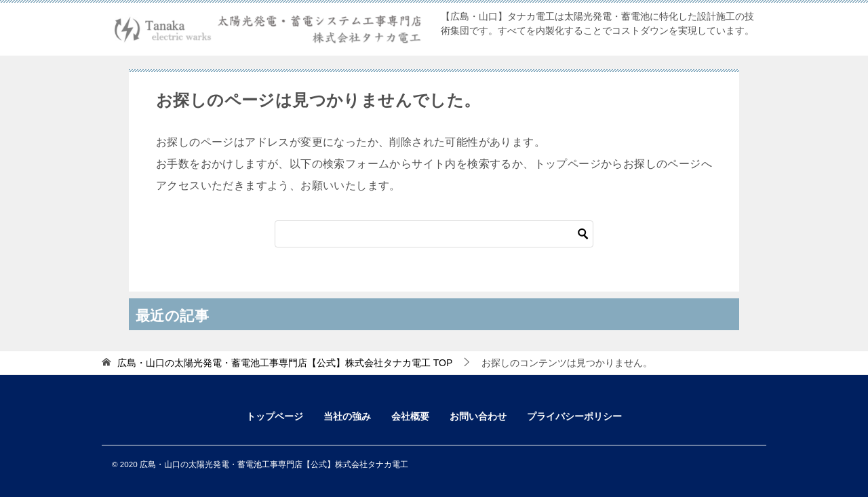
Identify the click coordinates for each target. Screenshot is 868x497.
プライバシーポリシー (574, 416)
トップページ (275, 416)
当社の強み (347, 416)
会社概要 (410, 416)
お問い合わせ (478, 416)
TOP (285, 363)
